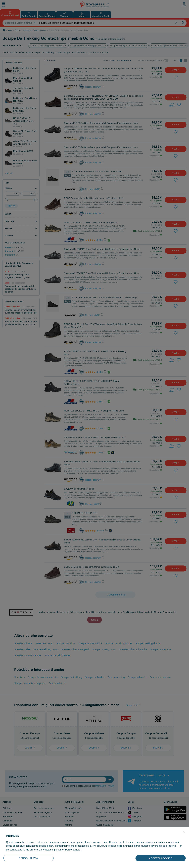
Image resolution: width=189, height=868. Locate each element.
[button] (184, 832)
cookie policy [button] (46, 846)
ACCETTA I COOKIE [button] (161, 858)
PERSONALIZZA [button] (28, 858)
